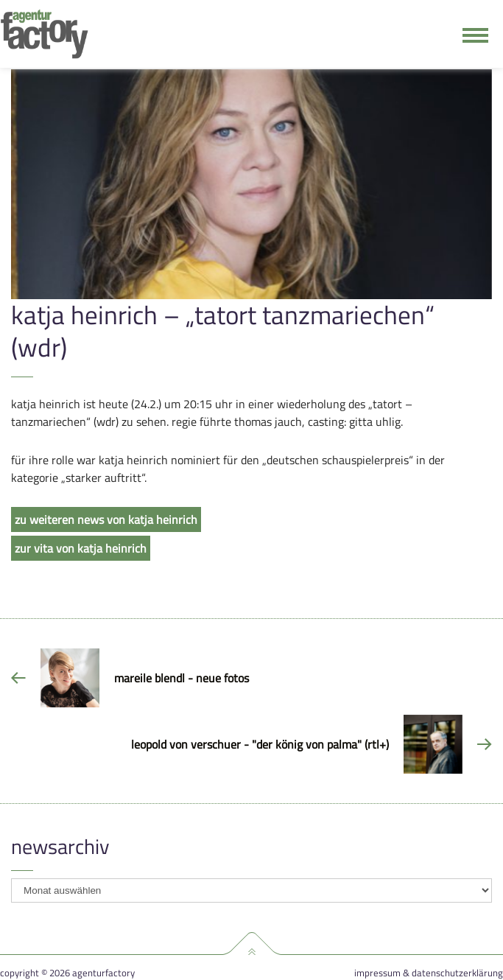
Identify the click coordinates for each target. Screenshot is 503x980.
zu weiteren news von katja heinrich (106, 519)
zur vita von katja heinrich (81, 548)
